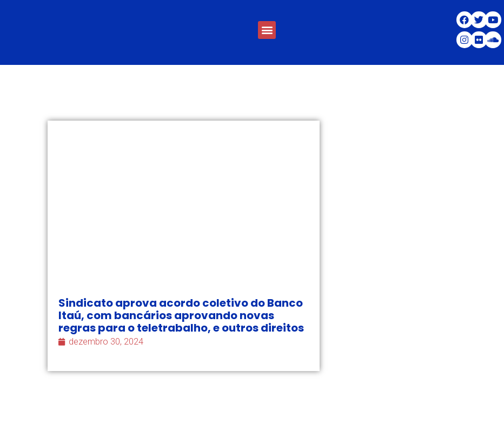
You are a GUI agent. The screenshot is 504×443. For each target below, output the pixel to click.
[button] (267, 30)
